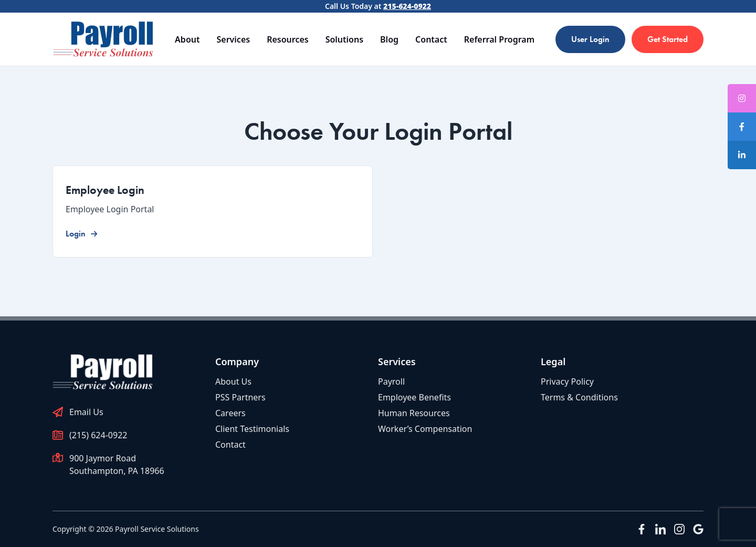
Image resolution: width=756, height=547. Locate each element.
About (187, 39)
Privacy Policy (567, 381)
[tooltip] (742, 127)
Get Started (668, 39)
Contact (431, 39)
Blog (389, 39)
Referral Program (499, 39)
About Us (233, 381)
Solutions (344, 39)
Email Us (86, 412)
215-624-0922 (407, 6)
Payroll (391, 381)
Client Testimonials (252, 429)
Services (233, 39)
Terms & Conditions (579, 397)
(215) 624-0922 (98, 435)
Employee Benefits (414, 397)
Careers (230, 413)
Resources (288, 39)
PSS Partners (240, 397)
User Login (590, 39)
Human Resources (414, 413)
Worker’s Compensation (425, 429)
